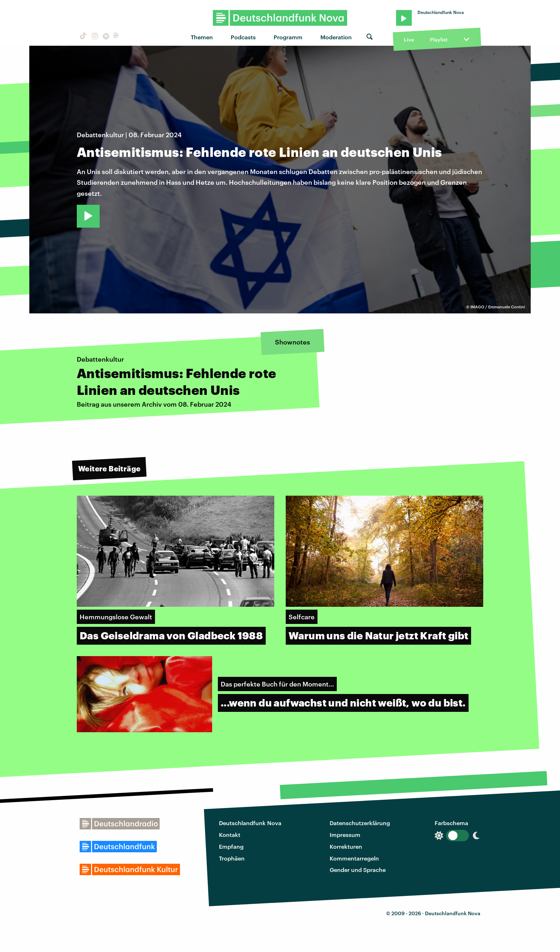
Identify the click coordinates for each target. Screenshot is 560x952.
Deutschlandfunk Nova (250, 823)
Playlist (439, 39)
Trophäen (232, 858)
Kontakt (230, 835)
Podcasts (243, 37)
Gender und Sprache (358, 870)
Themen (202, 37)
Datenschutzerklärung (360, 823)
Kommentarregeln (354, 858)
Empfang (231, 846)
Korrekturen (346, 846)
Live (409, 39)
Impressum (345, 835)
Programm (288, 37)
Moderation (336, 37)
